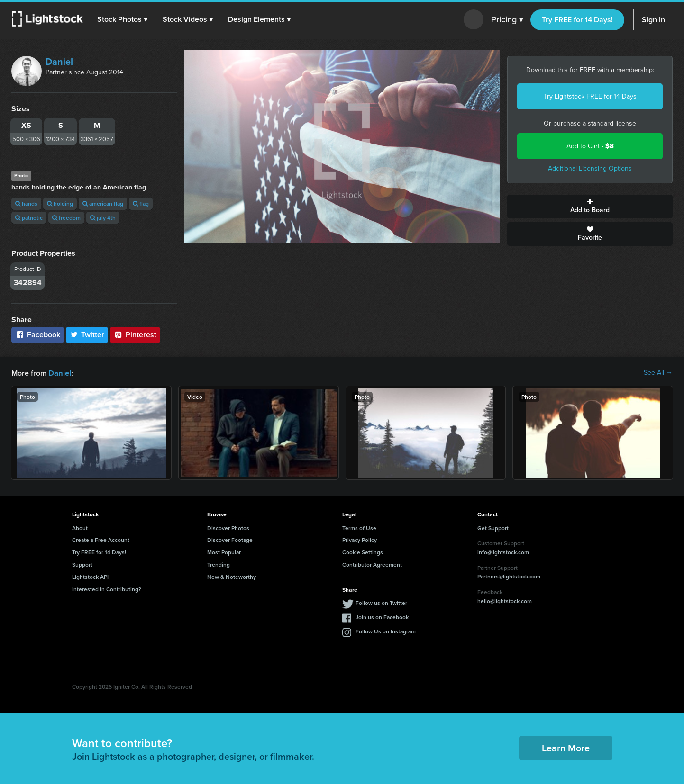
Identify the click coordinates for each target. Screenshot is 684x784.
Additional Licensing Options (590, 168)
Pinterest (135, 335)
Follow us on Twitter (381, 602)
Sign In (653, 20)
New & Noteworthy (232, 576)
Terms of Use (359, 527)
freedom (66, 218)
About (80, 527)
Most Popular (224, 552)
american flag (103, 203)
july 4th (103, 218)
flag (141, 203)
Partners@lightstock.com (509, 576)
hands (26, 203)
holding (60, 203)
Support (82, 564)
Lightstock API (90, 576)
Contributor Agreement (372, 564)
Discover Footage (230, 539)
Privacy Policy (360, 539)
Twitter (87, 335)
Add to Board (590, 207)
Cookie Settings (363, 552)
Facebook (38, 335)
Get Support (493, 527)
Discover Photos (228, 527)
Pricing (507, 20)
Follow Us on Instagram (386, 631)
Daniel (59, 62)
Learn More (566, 747)
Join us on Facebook (382, 617)
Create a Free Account (101, 539)
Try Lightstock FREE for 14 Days (590, 96)
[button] (123, 19)
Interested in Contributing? (107, 589)
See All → (658, 373)
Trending (219, 564)
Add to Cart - (590, 146)
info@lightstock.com (503, 552)
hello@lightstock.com (505, 600)
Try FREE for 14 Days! (577, 20)
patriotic (29, 218)
